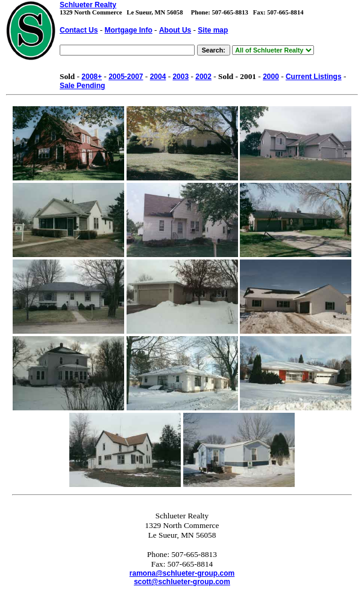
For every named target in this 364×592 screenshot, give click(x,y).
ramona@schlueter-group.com (182, 573)
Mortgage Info (128, 30)
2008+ (92, 77)
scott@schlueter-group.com (182, 582)
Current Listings (314, 77)
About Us (175, 30)
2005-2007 (126, 77)
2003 (180, 77)
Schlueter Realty (88, 5)
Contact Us (79, 30)
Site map (213, 30)
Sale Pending (82, 86)
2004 (158, 77)
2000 (271, 77)
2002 (203, 77)
